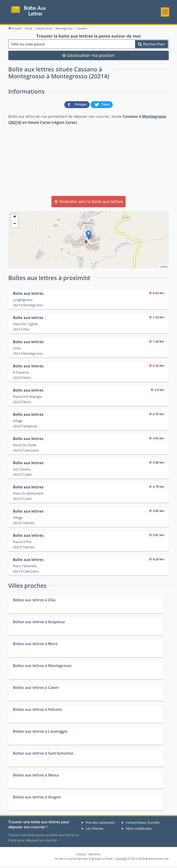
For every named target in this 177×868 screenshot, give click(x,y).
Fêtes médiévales (139, 831)
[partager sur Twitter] (102, 106)
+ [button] (15, 219)
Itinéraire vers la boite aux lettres (88, 204)
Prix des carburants (100, 825)
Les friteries (94, 831)
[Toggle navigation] (165, 13)
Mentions (95, 857)
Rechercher (152, 46)
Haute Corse (39, 124)
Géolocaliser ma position (88, 58)
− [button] (15, 226)
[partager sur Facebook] (77, 106)
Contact (81, 857)
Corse (70, 124)
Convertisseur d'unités (143, 825)
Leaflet (164, 269)
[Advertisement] (88, 162)
